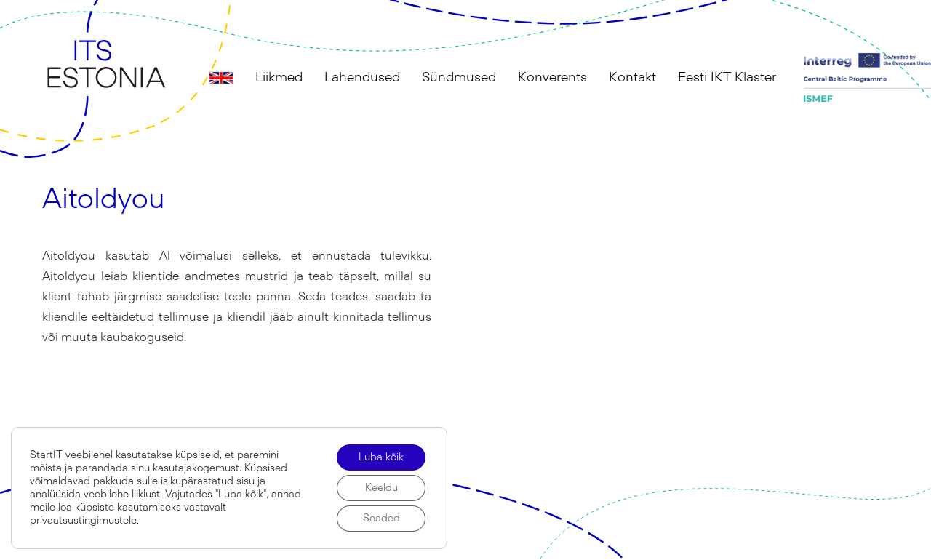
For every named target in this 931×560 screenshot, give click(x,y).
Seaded (381, 519)
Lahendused (362, 78)
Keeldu (381, 488)
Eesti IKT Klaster (727, 78)
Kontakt (632, 78)
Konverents (552, 78)
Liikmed (279, 78)
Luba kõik (381, 457)
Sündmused (459, 78)
